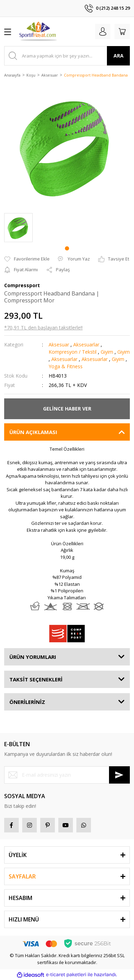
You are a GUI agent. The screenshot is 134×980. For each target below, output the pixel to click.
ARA (119, 56)
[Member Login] (103, 32)
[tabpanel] (18, 228)
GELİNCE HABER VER (67, 409)
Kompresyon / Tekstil (73, 352)
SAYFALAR (22, 876)
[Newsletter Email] (67, 775)
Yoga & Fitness (66, 366)
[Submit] (119, 775)
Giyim (107, 352)
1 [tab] (67, 248)
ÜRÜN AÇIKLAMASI (33, 432)
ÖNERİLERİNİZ (27, 702)
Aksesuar (59, 345)
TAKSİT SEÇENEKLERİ (36, 679)
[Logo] (39, 32)
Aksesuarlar (86, 345)
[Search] (67, 56)
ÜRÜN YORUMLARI (33, 657)
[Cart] (122, 32)
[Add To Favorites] (27, 259)
